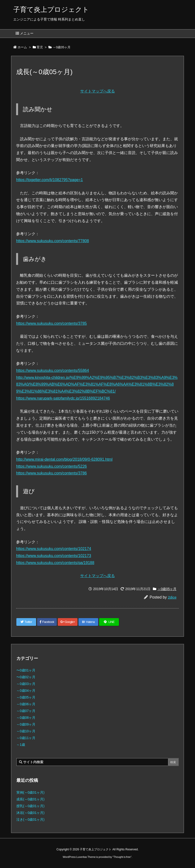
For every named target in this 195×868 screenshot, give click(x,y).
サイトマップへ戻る (97, 91)
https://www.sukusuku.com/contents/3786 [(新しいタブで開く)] (51, 473)
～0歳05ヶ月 (62, 47)
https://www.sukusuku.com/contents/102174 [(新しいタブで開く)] (54, 549)
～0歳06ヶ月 (26, 704)
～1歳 (21, 745)
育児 (40, 47)
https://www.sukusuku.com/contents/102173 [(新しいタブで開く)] (54, 556)
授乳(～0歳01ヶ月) (30, 806)
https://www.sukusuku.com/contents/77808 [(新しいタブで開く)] (52, 241)
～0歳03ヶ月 (26, 684)
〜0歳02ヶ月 (26, 677)
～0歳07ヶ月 (26, 711)
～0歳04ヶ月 (26, 691)
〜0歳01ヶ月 (26, 670)
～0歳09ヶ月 (26, 724)
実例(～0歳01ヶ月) (30, 792)
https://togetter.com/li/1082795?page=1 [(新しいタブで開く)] (49, 180)
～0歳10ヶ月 (26, 731)
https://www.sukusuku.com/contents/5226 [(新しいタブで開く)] (51, 466)
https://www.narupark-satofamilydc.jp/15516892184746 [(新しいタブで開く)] (63, 398)
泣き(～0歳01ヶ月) (30, 819)
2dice (172, 597)
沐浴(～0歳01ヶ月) (30, 813)
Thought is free (122, 857)
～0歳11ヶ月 (26, 738)
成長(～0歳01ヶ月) (30, 799)
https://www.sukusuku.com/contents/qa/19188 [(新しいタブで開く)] (55, 563)
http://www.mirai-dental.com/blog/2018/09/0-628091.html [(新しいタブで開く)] (64, 459)
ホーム (22, 47)
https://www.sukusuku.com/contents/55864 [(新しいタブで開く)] (52, 370)
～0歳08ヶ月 (26, 718)
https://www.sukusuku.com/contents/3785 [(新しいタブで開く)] (51, 323)
